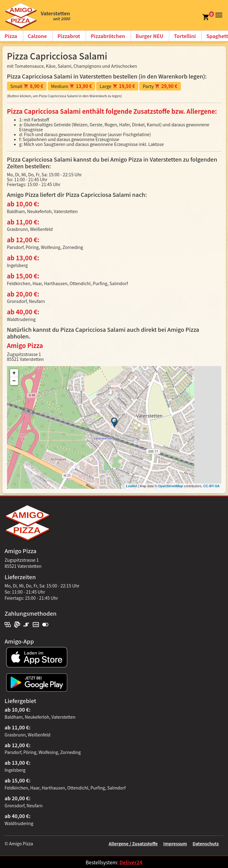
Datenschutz (206, 843)
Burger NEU (150, 36)
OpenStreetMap (170, 486)
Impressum (175, 843)
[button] (218, 14)
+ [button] (14, 373)
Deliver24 (131, 862)
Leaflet (131, 486)
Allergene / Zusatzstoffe (133, 843)
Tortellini (185, 36)
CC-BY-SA (211, 486)
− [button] (14, 381)
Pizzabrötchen (108, 36)
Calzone (37, 36)
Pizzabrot (69, 36)
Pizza (11, 36)
